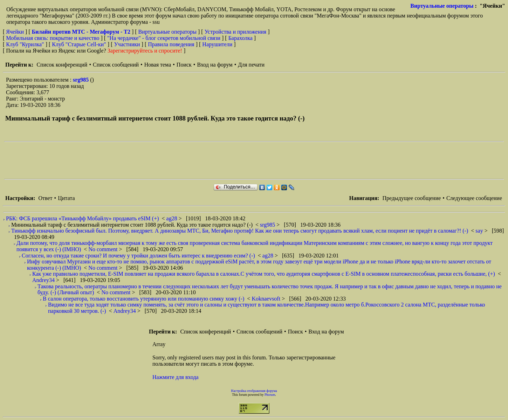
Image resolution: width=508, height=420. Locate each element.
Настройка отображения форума (254, 391)
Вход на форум (215, 65)
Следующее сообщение (474, 198)
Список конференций (62, 65)
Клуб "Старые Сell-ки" (79, 44)
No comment (104, 249)
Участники (127, 44)
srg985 (81, 80)
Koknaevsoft (267, 299)
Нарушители (217, 44)
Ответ (45, 198)
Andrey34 (44, 280)
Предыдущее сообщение (411, 198)
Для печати (251, 65)
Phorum (270, 395)
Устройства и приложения (236, 32)
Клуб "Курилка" (25, 44)
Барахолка (241, 38)
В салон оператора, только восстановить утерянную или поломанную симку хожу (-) (143, 299)
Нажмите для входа (176, 377)
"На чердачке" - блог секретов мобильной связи (164, 38)
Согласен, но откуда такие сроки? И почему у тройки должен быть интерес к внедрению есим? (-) (138, 256)
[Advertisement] (132, 160)
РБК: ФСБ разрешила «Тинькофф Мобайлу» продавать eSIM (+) (83, 218)
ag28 (173, 218)
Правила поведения (171, 44)
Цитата (66, 198)
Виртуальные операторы (442, 6)
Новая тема (158, 65)
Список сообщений (116, 65)
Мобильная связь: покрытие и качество (53, 38)
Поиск (184, 65)
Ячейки (16, 32)
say (480, 231)
